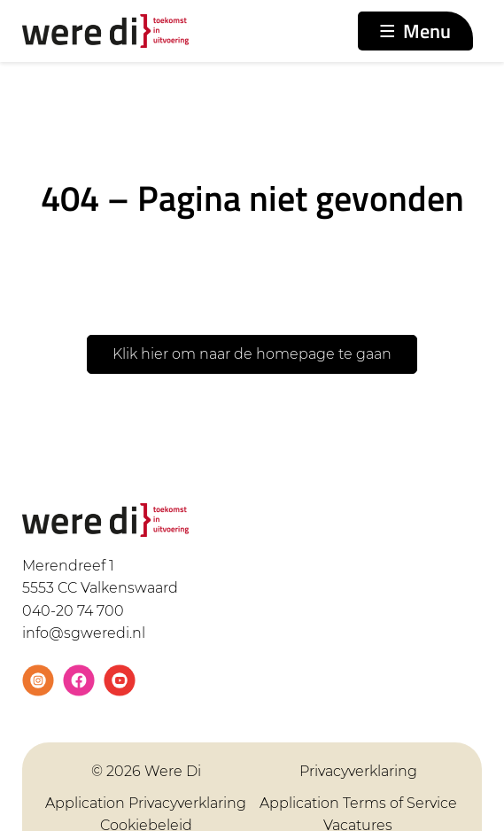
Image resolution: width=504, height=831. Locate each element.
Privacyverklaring (358, 771)
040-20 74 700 (73, 611)
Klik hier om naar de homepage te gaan (252, 354)
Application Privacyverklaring (146, 803)
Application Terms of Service (358, 803)
